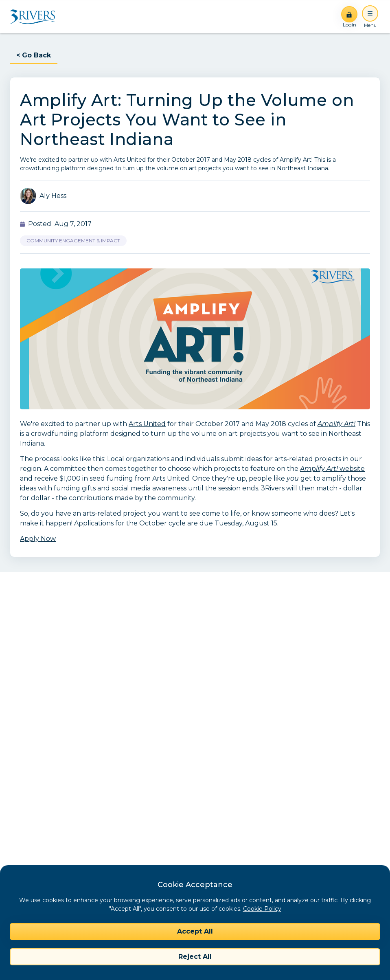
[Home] (35, 17)
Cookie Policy (262, 909)
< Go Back (34, 55)
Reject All (195, 957)
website (332, 469)
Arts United (147, 424)
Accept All (195, 931)
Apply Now (38, 539)
